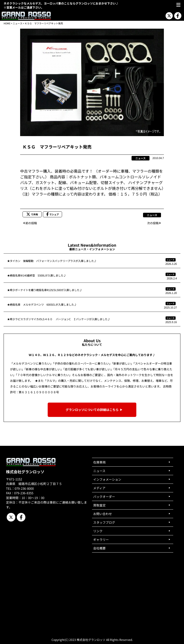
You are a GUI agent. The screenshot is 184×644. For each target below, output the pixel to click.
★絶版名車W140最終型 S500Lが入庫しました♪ (37, 275)
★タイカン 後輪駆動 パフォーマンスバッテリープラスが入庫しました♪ (52, 261)
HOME (7, 23)
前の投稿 (31, 223)
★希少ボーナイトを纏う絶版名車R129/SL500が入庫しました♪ (45, 290)
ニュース (17, 23)
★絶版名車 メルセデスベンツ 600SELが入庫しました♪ (42, 304)
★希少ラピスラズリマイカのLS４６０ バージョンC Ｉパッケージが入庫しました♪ (59, 319)
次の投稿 (153, 223)
